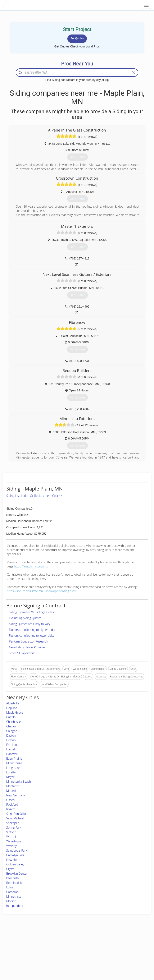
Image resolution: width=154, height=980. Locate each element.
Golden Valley (15, 864)
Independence (16, 906)
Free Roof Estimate (25, 955)
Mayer (10, 777)
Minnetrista (14, 896)
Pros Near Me (22, 945)
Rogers (11, 809)
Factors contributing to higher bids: (32, 630)
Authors (113, 950)
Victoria (11, 832)
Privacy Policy (116, 945)
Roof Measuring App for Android (74, 959)
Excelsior (12, 745)
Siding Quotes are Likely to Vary (30, 624)
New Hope (13, 860)
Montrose (13, 786)
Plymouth (13, 878)
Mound (11, 791)
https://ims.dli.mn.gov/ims (31, 566)
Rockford (12, 804)
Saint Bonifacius (17, 814)
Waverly (11, 846)
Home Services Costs (27, 941)
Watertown (13, 841)
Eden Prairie (14, 758)
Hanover (12, 754)
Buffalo (11, 717)
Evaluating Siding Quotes (25, 618)
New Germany (16, 795)
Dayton (11, 735)
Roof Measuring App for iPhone (73, 955)
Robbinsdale (14, 883)
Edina (10, 887)
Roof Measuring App (67, 950)
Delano (11, 740)
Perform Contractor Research (28, 641)
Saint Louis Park (17, 850)
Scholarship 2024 (118, 941)
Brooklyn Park (15, 855)
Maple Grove (15, 712)
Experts (60, 945)
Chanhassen (14, 722)
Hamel (11, 749)
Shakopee (13, 823)
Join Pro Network (65, 941)
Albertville (13, 703)
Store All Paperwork (22, 653)
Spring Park (14, 827)
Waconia (12, 837)
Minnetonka (14, 763)
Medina (11, 901)
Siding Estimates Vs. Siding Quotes (31, 612)
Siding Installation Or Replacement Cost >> (34, 496)
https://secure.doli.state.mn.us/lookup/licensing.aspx (41, 591)
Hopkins (12, 708)
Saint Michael (15, 818)
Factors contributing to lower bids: (31, 636)
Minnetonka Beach (19, 781)
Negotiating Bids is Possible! (27, 647)
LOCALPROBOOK (26, 5)
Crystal (11, 869)
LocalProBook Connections (124, 955)
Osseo (10, 800)
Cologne (12, 731)
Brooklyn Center (17, 873)
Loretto (11, 772)
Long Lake (13, 768)
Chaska (11, 726)
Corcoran (12, 892)
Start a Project (23, 950)
